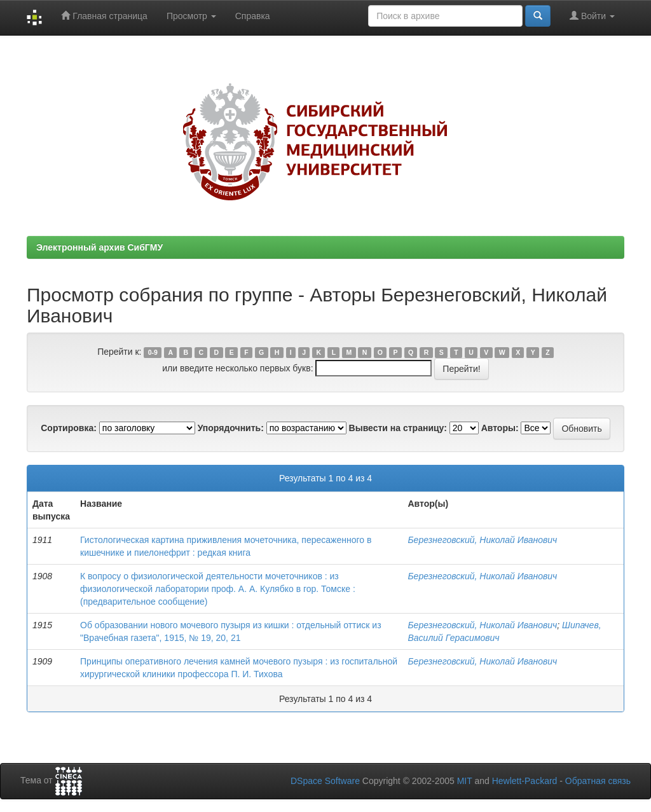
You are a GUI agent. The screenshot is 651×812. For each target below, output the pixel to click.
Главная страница (104, 16)
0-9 (153, 352)
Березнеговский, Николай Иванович (482, 540)
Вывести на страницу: (398, 428)
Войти (592, 16)
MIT (465, 781)
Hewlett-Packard (525, 781)
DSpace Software (325, 781)
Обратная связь (598, 781)
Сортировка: (69, 428)
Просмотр (191, 16)
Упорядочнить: (231, 428)
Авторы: (500, 428)
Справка (253, 16)
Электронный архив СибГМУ (99, 247)
